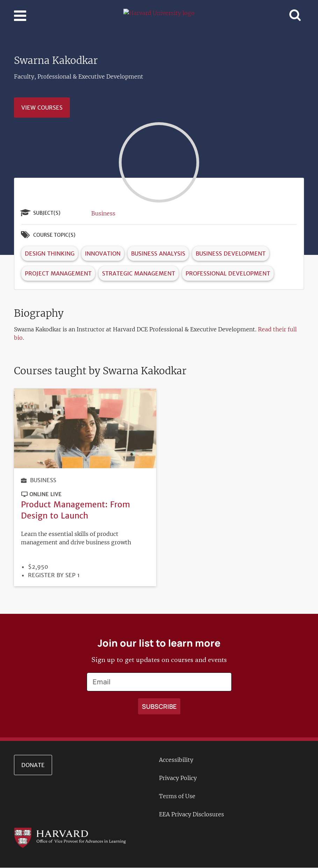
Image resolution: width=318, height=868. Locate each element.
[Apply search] (159, 706)
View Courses (42, 108)
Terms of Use (177, 796)
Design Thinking (50, 253)
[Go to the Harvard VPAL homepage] (70, 837)
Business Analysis (158, 253)
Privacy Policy (178, 778)
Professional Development (228, 273)
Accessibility (176, 760)
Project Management (58, 273)
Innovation (103, 253)
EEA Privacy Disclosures (191, 814)
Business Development (231, 253)
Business (103, 213)
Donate (33, 765)
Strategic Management (139, 273)
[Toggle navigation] (20, 16)
